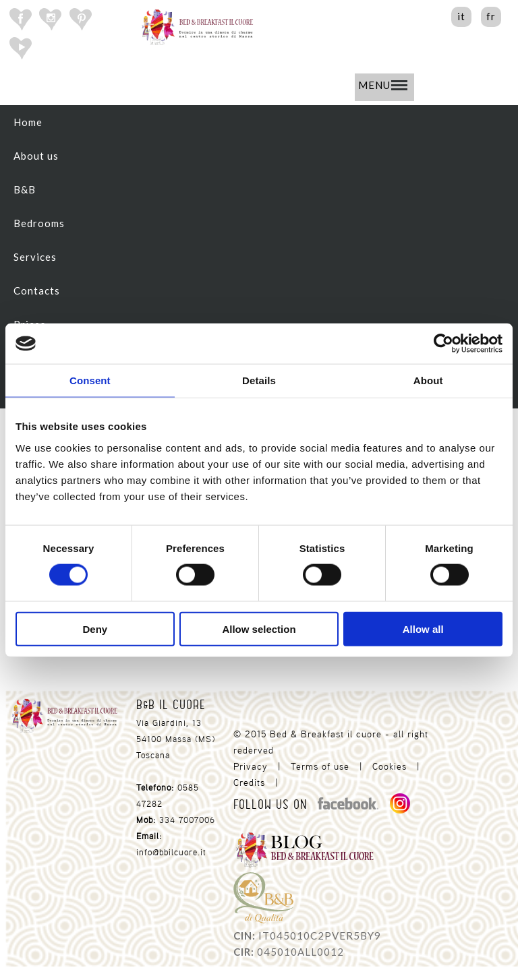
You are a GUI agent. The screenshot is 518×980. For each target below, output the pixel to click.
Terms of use (320, 766)
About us (36, 156)
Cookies (390, 766)
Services (35, 257)
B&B (25, 189)
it (461, 16)
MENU (383, 85)
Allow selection (259, 629)
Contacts (37, 290)
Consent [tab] (90, 380)
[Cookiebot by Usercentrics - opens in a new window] (443, 344)
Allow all (423, 629)
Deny (95, 629)
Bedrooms (39, 223)
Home (28, 122)
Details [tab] (259, 380)
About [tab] (428, 380)
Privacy (251, 766)
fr (491, 16)
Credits (249, 783)
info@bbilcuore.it (171, 852)
